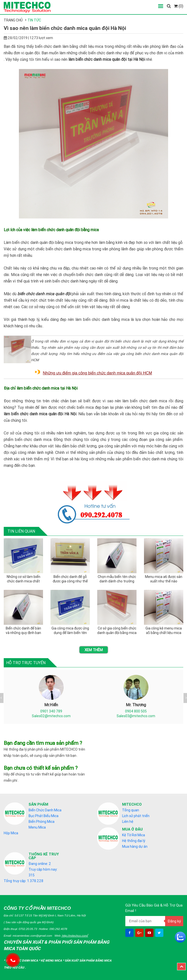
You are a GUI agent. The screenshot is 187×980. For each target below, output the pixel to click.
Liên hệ (128, 822)
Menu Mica (37, 827)
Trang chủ (13, 20)
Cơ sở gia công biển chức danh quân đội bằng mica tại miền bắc (117, 631)
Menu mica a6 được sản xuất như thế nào (164, 579)
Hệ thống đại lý (134, 841)
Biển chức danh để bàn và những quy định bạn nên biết (23, 631)
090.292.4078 (58, 929)
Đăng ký (174, 921)
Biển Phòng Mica (42, 822)
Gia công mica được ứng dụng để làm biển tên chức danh (70, 631)
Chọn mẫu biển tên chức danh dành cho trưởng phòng (117, 579)
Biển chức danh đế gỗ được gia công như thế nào (70, 579)
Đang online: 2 (40, 864)
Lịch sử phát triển (136, 816)
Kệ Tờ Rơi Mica (134, 835)
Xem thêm (94, 650)
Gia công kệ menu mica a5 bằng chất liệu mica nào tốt (164, 631)
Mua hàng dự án (135, 846)
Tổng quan (131, 810)
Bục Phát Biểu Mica (44, 816)
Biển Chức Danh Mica (45, 810)
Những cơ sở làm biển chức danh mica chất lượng (23, 579)
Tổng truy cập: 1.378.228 (23, 881)
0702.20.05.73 (28, 929)
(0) (179, 6)
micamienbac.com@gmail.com (32, 936)
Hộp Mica (11, 833)
